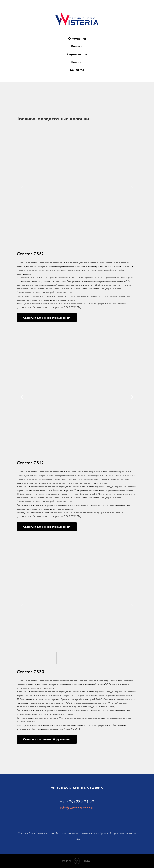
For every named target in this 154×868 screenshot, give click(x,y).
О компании (77, 39)
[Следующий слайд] (132, 188)
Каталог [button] (77, 46)
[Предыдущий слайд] (22, 188)
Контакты (77, 70)
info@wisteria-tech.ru (77, 808)
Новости (77, 62)
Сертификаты (77, 54)
